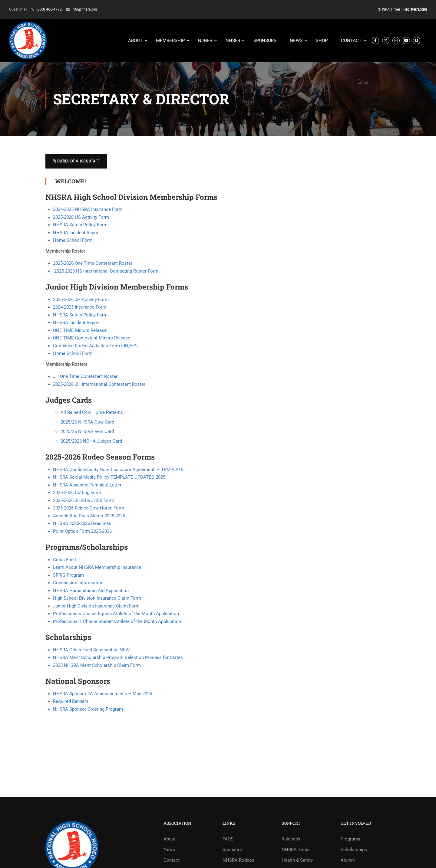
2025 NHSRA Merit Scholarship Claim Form (97, 665)
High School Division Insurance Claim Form (97, 598)
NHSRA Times (389, 9)
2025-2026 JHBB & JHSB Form (84, 501)
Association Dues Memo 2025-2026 (89, 516)
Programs (350, 839)
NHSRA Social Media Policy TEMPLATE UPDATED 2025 (109, 477)
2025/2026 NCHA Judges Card (91, 441)
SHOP (322, 41)
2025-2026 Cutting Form (77, 493)
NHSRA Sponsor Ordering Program (88, 709)
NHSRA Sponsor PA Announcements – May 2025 (102, 694)
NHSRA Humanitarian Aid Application (91, 591)
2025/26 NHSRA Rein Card (87, 432)
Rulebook (291, 839)
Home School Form (73, 241)
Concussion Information (78, 583)
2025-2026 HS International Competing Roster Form (106, 271)
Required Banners (71, 702)
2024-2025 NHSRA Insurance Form (88, 210)
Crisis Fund (64, 560)
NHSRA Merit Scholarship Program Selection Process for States (118, 658)
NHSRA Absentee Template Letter (87, 485)
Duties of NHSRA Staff (76, 161)
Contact (172, 860)
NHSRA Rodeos (238, 860)
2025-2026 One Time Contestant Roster (93, 264)
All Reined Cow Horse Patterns (92, 413)
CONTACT (351, 41)
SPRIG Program (68, 575)
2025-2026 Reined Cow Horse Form (89, 508)
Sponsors (232, 850)
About (170, 839)
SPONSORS (265, 41)
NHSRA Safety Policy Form (80, 225)
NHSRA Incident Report (76, 233)
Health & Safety (297, 860)
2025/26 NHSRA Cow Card (87, 422)
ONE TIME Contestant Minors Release (92, 338)
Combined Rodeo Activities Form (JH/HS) (95, 346)
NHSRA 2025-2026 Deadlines (82, 524)
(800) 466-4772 (49, 9)
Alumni (348, 860)
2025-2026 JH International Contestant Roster (99, 384)
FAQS (228, 839)
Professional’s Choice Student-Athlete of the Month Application (117, 622)
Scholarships (354, 850)
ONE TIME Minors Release (80, 330)
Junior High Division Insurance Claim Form (96, 606)
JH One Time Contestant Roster (85, 377)
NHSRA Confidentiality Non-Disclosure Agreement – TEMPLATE (118, 470)
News (169, 850)
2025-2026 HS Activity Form (81, 217)
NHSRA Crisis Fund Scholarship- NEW (91, 650)
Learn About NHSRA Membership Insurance (97, 568)
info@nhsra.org (84, 9)
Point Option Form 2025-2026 (82, 532)
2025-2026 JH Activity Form (81, 300)
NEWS (296, 41)
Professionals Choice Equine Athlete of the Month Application (116, 614)
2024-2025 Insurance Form (80, 307)
